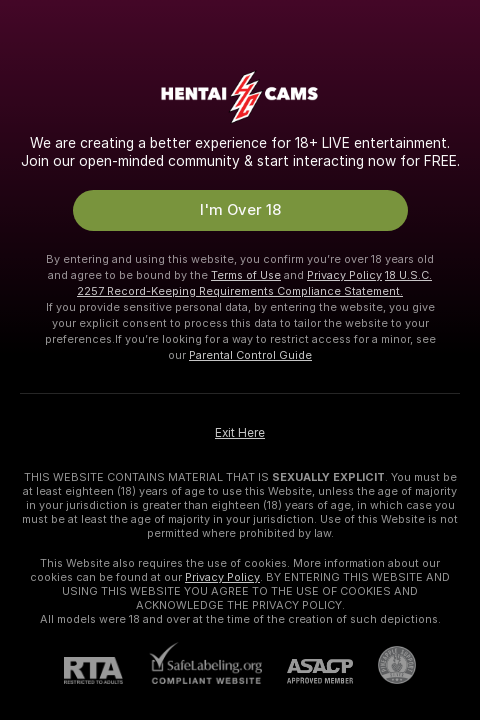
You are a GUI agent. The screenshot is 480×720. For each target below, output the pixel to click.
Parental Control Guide (250, 355)
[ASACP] (307, 671)
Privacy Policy (344, 275)
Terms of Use (246, 275)
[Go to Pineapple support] (384, 665)
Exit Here (240, 433)
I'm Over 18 (240, 210)
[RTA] (106, 670)
